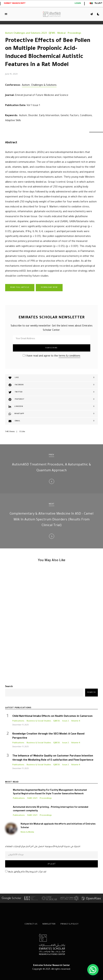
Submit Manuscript (15, 4)
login (78, 4)
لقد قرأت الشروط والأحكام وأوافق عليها (26, 872)
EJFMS (52, 33)
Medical (61, 33)
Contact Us (31, 924)
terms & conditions (69, 356)
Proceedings (74, 33)
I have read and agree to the (51, 356)
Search (9, 687)
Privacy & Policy (69, 924)
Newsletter (49, 924)
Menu (6, 14)
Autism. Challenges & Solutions (39, 85)
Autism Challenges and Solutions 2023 (26, 33)
